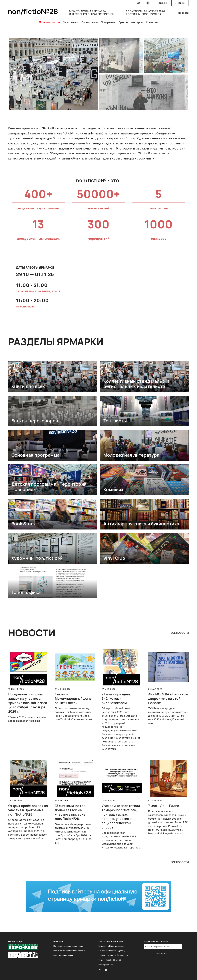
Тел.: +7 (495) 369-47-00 (110, 960)
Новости (183, 13)
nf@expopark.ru (106, 965)
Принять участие (50, 22)
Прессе (123, 22)
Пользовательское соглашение (68, 946)
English (163, 3)
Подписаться (163, 953)
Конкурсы (137, 22)
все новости (180, 633)
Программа (108, 22)
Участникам (71, 22)
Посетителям (90, 22)
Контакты (152, 22)
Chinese (180, 3)
